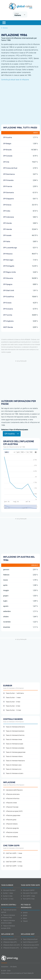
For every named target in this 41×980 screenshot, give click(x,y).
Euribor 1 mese (7, 893)
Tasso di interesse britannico (14, 735)
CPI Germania (8, 193)
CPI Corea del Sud (10, 168)
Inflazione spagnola (11, 828)
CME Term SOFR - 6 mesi (12, 862)
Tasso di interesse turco (12, 769)
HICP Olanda (8, 327)
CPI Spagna (8, 284)
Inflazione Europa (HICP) (30, 945)
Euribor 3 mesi (7, 896)
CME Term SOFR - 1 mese (13, 853)
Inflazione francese (11, 807)
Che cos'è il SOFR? (28, 890)
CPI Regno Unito (10, 272)
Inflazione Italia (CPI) (9, 942)
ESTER (24, 915)
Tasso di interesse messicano (14, 761)
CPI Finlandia (8, 180)
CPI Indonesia (9, 217)
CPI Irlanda (7, 223)
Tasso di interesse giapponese (14, 752)
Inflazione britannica (11, 799)
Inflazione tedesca (11, 837)
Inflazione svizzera (11, 832)
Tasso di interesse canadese (14, 748)
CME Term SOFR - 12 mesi (13, 866)
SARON (24, 913)
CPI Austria (8, 137)
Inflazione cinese (10, 803)
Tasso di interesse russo (12, 765)
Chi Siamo (14, 967)
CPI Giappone (8, 199)
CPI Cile (6, 162)
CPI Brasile (7, 150)
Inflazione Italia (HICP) (29, 948)
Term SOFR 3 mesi (28, 899)
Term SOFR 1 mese (28, 896)
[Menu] (4, 23)
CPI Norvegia (8, 260)
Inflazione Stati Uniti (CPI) (11, 945)
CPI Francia (8, 186)
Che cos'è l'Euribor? (8, 890)
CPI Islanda (8, 229)
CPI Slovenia (8, 278)
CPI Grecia (7, 205)
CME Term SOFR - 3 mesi (12, 858)
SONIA (24, 918)
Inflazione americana (11, 794)
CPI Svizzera (8, 309)
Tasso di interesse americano (14, 727)
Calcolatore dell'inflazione (13, 790)
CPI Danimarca (9, 174)
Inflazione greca (10, 820)
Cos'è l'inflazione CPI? (9, 939)
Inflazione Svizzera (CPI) (10, 948)
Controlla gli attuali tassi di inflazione (15, 80)
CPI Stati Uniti (9, 290)
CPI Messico (8, 254)
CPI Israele (7, 235)
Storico (4, 28)
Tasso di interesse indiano (13, 756)
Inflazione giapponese (12, 815)
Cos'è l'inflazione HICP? (29, 942)
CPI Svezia (7, 303)
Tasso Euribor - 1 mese (12, 698)
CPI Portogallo (9, 266)
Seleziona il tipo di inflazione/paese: (15, 430)
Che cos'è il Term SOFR (29, 893)
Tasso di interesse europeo (13, 744)
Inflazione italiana (10, 824)
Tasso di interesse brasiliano (14, 731)
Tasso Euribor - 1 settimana (13, 693)
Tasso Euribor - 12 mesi (12, 710)
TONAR (24, 921)
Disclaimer (5, 967)
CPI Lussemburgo (10, 248)
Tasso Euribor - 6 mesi (12, 706)
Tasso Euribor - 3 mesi (12, 702)
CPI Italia (7, 241)
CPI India (7, 211)
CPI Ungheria (8, 321)
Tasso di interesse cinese (13, 740)
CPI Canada (8, 156)
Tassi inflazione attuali (29, 939)
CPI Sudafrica (9, 297)
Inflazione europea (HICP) (13, 811)
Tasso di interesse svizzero (13, 773)
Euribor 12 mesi (7, 899)
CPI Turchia (8, 315)
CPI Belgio (7, 144)
